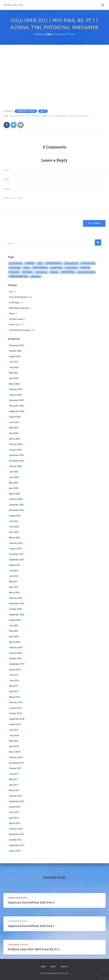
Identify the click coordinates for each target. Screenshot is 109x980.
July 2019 (14, 675)
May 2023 (13, 483)
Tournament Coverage (26, 111)
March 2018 (15, 752)
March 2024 (15, 439)
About (53, 967)
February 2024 (16, 444)
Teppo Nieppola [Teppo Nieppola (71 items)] (40, 267)
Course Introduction (18, 297)
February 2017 (16, 796)
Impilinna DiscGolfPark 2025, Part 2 (31, 902)
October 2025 (15, 351)
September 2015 (17, 845)
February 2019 (16, 702)
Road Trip (14, 325)
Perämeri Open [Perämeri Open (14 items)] (15, 268)
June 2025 (14, 367)
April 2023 (14, 488)
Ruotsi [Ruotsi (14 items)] (27, 268)
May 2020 (13, 631)
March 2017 (15, 790)
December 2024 (16, 400)
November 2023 (16, 461)
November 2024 (16, 406)
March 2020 (15, 642)
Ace (11, 292)
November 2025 (16, 345)
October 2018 (15, 713)
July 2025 (14, 362)
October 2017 (15, 768)
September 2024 (17, 411)
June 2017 (14, 774)
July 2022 (14, 521)
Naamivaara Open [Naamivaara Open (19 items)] (88, 263)
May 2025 (13, 373)
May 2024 (13, 428)
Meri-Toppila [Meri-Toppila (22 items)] (27, 272)
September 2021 (17, 560)
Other (12, 314)
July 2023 (14, 472)
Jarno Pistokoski (17, 116)
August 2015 (15, 851)
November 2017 (16, 763)
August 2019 (15, 670)
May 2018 (13, 741)
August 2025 (15, 356)
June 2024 (14, 422)
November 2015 (16, 834)
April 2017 (14, 785)
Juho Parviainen (33, 116)
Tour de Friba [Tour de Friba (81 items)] (68, 272)
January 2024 (15, 450)
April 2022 (14, 532)
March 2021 (15, 593)
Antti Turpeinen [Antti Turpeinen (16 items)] (41, 272)
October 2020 (15, 609)
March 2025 (15, 384)
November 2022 (16, 510)
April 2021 (14, 587)
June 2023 (14, 477)
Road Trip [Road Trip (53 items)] (85, 267)
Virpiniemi (83, 116)
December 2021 (16, 554)
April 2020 (14, 637)
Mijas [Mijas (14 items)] (40, 263)
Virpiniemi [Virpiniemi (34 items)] (30, 263)
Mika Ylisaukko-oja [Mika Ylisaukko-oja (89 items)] (19, 276)
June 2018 (14, 735)
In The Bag (14, 303)
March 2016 (15, 823)
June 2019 (14, 681)
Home (43, 967)
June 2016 (14, 812)
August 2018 (15, 724)
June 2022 (14, 527)
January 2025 (15, 395)
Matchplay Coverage (19, 308)
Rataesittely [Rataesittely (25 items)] (14, 272)
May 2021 (13, 582)
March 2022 (15, 538)
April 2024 (14, 433)
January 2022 (15, 549)
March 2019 (15, 697)
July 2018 (14, 730)
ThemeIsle (64, 973)
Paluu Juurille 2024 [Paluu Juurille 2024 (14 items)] (71, 263)
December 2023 (16, 455)
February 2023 (16, 499)
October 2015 (15, 840)
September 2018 (17, 719)
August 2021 (15, 565)
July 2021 (14, 571)
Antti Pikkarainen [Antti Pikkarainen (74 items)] (54, 263)
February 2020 (16, 647)
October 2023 (15, 466)
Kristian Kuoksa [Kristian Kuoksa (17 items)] (56, 268)
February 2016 (16, 829)
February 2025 (16, 389)
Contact (65, 967)
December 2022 (16, 505)
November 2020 (16, 604)
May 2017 (13, 779)
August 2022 (15, 516)
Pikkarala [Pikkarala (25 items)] (54, 272)
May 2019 (13, 686)
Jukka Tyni (47, 116)
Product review (16, 319)
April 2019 (14, 691)
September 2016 (17, 801)
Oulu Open (73, 116)
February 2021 (16, 598)
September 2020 (17, 615)
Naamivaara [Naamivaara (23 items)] (36, 276)
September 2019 (17, 664)
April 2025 (14, 378)
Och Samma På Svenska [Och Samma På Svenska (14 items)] (86, 272)
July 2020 (14, 626)
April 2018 (14, 746)
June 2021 (14, 576)
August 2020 (15, 620)
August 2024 (15, 417)
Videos (43, 111)
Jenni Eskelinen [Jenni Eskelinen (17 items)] (71, 268)
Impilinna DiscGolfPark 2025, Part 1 (31, 926)
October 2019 (15, 658)
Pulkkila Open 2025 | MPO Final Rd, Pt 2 (34, 949)
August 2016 (15, 807)
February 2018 (16, 757)
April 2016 (14, 818)
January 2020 (15, 653)
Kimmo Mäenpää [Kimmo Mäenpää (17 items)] (16, 263)
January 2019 (15, 708)
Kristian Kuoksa (60, 116)
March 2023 (15, 494)
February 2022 (16, 543)
